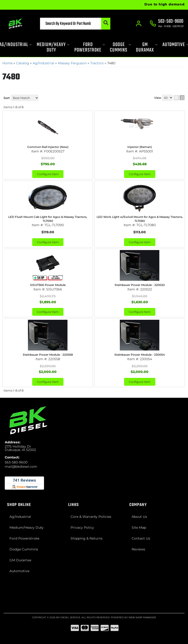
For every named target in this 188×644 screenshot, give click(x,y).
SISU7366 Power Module (48, 285)
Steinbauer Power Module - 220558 (48, 355)
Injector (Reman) (140, 147)
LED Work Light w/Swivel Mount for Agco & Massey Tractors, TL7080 (140, 219)
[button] (74, 24)
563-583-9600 (16, 462)
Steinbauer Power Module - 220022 (140, 285)
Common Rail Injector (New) (48, 147)
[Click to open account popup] (139, 24)
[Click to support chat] (167, 24)
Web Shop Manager (142, 617)
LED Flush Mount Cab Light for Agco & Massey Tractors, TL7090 (48, 219)
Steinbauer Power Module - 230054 (140, 355)
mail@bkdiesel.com (21, 467)
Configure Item (48, 174)
